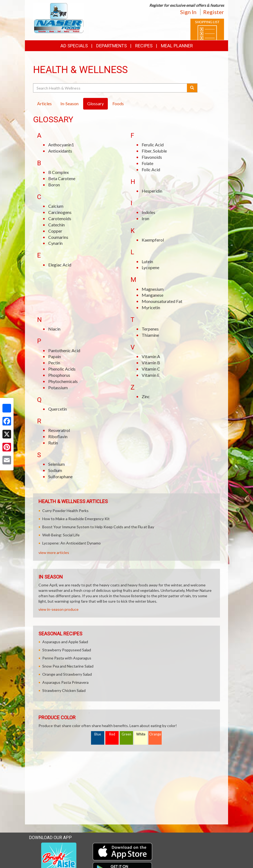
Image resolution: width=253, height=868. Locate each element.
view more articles (54, 552)
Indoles (148, 212)
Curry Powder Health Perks (65, 511)
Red (112, 734)
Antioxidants (60, 151)
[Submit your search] (192, 88)
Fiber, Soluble (154, 151)
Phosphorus (59, 375)
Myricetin (151, 307)
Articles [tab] (44, 103)
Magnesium (153, 289)
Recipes (144, 46)
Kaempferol (153, 240)
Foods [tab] (118, 103)
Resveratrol (59, 430)
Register (214, 12)
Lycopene (150, 267)
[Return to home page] (58, 18)
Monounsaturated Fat (162, 301)
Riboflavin (58, 436)
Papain (55, 356)
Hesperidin (152, 191)
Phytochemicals (63, 381)
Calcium (56, 206)
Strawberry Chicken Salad (64, 690)
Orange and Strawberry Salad (67, 674)
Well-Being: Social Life (61, 535)
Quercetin (58, 409)
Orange (155, 734)
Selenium (56, 464)
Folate (147, 163)
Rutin (53, 443)
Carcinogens (60, 212)
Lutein (147, 261)
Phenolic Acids (62, 369)
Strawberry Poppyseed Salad (67, 650)
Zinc (146, 396)
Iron (145, 218)
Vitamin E (151, 375)
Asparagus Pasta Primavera (65, 682)
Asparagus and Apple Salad (65, 642)
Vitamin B (151, 363)
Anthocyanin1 (61, 145)
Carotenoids (60, 218)
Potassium (58, 387)
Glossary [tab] (95, 103)
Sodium (55, 470)
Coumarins (58, 237)
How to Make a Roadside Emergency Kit (76, 519)
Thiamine (150, 335)
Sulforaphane (60, 476)
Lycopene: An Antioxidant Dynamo (72, 543)
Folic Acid (151, 169)
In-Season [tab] (69, 103)
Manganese (153, 295)
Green (126, 734)
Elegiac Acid (60, 265)
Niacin (54, 329)
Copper (55, 231)
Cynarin (55, 243)
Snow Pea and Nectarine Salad (68, 666)
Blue (98, 734)
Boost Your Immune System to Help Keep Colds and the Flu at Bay (98, 527)
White (141, 734)
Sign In (188, 12)
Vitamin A (151, 356)
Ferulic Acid (153, 145)
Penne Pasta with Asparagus (67, 658)
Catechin (56, 225)
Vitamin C (151, 369)
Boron (54, 185)
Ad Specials (74, 46)
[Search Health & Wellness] (110, 88)
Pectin (54, 363)
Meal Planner (177, 46)
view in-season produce (59, 609)
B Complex (59, 172)
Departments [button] (111, 46)
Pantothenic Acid (64, 350)
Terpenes (150, 329)
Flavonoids (152, 157)
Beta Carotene (62, 178)
